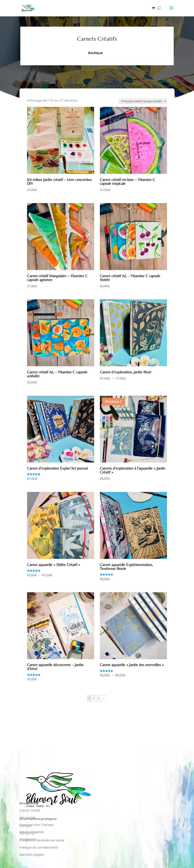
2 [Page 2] (94, 698)
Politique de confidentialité (39, 848)
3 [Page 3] (98, 698)
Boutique (95, 53)
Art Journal (27, 818)
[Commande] (143, 101)
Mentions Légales (32, 855)
